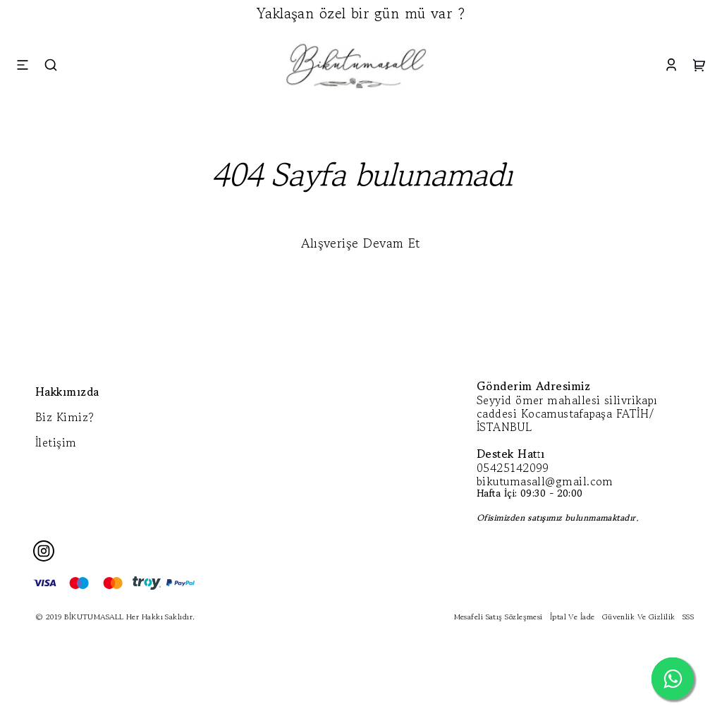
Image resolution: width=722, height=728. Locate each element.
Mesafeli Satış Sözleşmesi (498, 617)
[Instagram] (44, 551)
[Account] (671, 65)
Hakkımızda (67, 392)
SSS (688, 617)
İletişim (56, 442)
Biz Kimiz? (65, 417)
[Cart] (699, 65)
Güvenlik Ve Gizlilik (639, 617)
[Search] (51, 65)
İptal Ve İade (573, 617)
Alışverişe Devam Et (361, 243)
